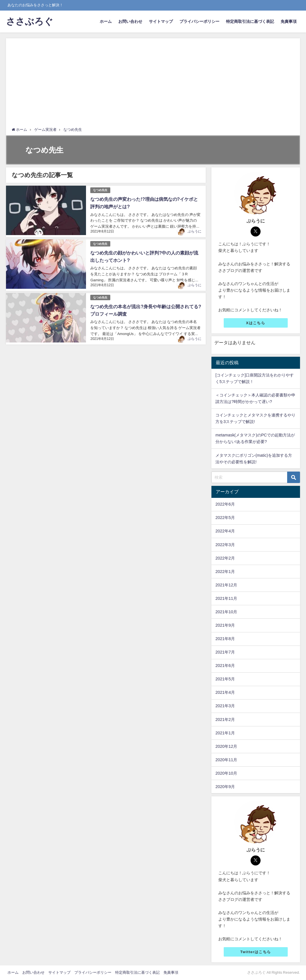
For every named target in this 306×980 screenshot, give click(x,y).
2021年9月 (225, 625)
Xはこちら (256, 323)
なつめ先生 (100, 190)
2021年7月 (225, 652)
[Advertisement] (153, 84)
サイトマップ (161, 21)
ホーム (106, 21)
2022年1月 (225, 572)
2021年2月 (225, 720)
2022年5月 (225, 518)
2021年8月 (225, 639)
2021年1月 (225, 733)
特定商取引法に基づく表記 (250, 21)
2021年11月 (226, 598)
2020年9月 (225, 787)
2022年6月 (225, 504)
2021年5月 (225, 679)
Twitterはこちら (256, 952)
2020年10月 (226, 773)
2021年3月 (225, 706)
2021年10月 (226, 612)
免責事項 (289, 21)
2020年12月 (226, 746)
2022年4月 (225, 531)
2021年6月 (225, 666)
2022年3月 (225, 545)
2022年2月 (225, 558)
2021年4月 (225, 692)
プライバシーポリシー (199, 21)
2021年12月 (226, 585)
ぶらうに (195, 231)
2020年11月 (226, 760)
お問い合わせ (130, 21)
